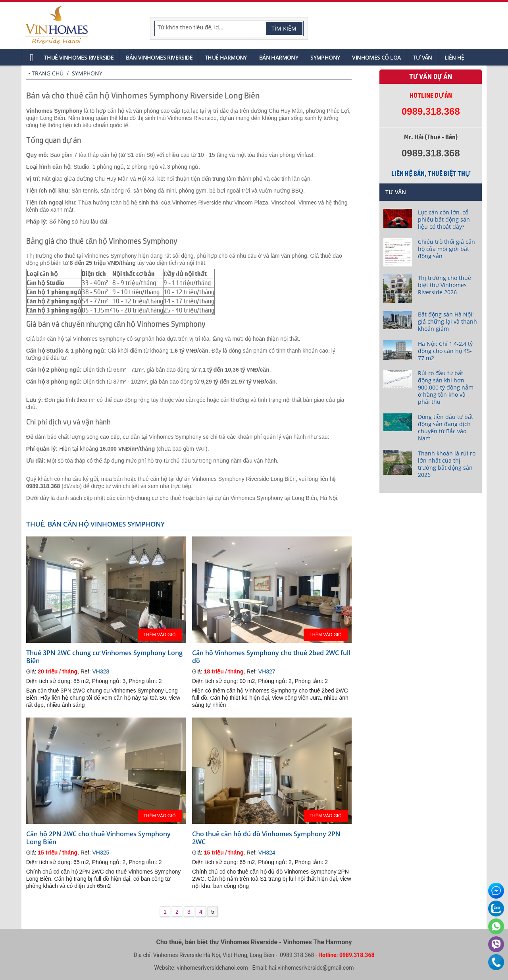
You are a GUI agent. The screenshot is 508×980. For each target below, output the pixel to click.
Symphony (325, 57)
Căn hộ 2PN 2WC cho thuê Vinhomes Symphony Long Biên (98, 838)
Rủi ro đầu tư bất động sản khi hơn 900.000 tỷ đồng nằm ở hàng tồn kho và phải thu (446, 387)
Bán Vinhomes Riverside (159, 57)
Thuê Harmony (226, 57)
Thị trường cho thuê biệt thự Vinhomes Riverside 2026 (444, 285)
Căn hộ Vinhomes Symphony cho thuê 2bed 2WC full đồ (271, 657)
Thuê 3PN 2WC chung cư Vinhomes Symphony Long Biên (104, 657)
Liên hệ (454, 57)
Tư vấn (422, 57)
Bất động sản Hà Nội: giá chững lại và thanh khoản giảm (447, 321)
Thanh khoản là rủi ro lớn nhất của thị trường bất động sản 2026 (447, 464)
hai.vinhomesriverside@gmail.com (311, 968)
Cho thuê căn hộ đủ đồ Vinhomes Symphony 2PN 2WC (266, 838)
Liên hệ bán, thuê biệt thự (431, 174)
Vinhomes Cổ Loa (376, 57)
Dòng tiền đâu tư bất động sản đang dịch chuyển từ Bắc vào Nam (445, 427)
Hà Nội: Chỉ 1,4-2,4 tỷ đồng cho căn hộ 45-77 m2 (445, 351)
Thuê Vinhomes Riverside (79, 57)
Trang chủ (48, 73)
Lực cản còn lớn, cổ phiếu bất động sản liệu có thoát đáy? (444, 219)
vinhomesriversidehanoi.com (213, 968)
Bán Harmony (279, 57)
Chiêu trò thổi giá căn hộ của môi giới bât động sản (446, 249)
